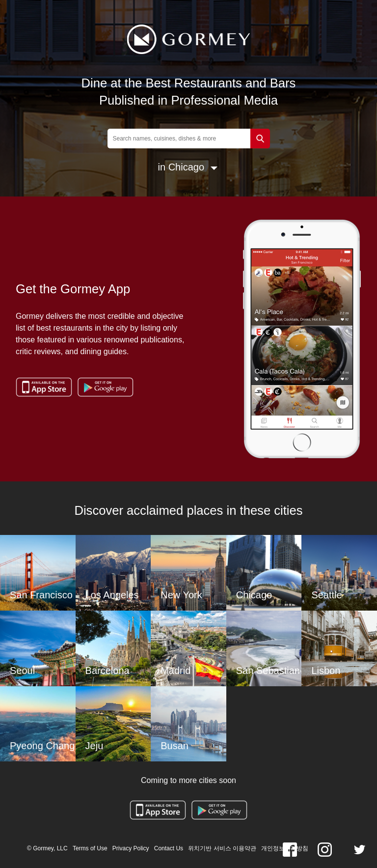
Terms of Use (90, 848)
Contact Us (169, 848)
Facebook (290, 850)
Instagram (325, 850)
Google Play (105, 387)
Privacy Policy (131, 848)
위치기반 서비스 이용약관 (222, 848)
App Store (44, 387)
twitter (360, 850)
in (162, 167)
